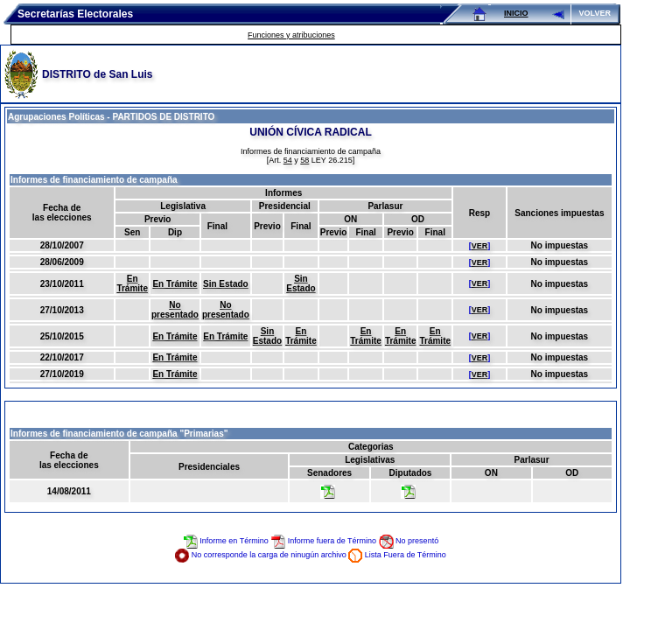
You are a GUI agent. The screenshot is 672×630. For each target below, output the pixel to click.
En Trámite (132, 283)
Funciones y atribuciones (291, 35)
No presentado (175, 310)
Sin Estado (226, 284)
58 (304, 160)
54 (288, 160)
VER (480, 246)
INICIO (516, 13)
